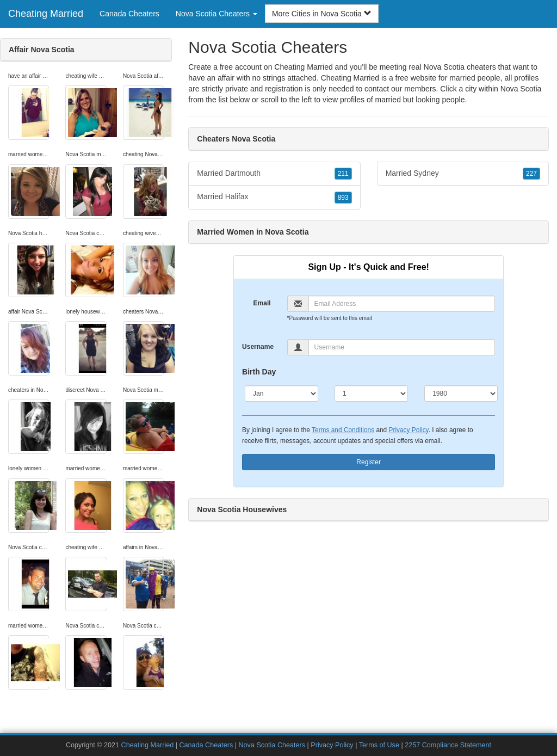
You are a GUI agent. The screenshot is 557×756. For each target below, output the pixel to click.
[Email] (402, 304)
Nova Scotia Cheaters (272, 745)
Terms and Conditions (343, 430)
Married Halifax (274, 197)
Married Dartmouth (274, 174)
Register (369, 462)
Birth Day (259, 372)
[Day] (371, 394)
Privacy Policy (409, 430)
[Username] (402, 347)
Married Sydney (463, 174)
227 (531, 174)
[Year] (461, 394)
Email (262, 303)
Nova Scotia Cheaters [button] (216, 14)
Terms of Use (379, 745)
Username (258, 347)
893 (343, 198)
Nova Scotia (521, 89)
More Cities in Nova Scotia (322, 14)
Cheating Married (46, 14)
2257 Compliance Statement (448, 745)
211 (343, 174)
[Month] (281, 394)
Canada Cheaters (129, 14)
